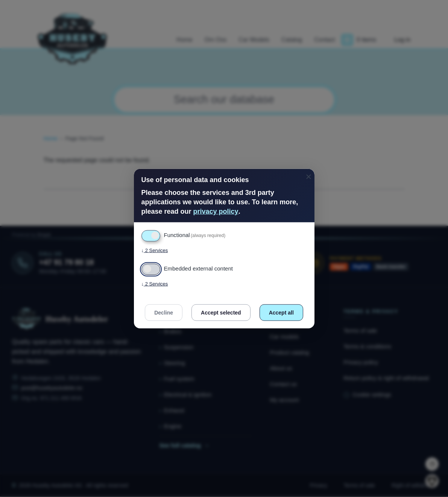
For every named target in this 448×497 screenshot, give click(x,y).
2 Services (155, 251)
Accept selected (221, 313)
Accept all (281, 313)
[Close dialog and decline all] (309, 173)
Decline (164, 313)
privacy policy (216, 211)
